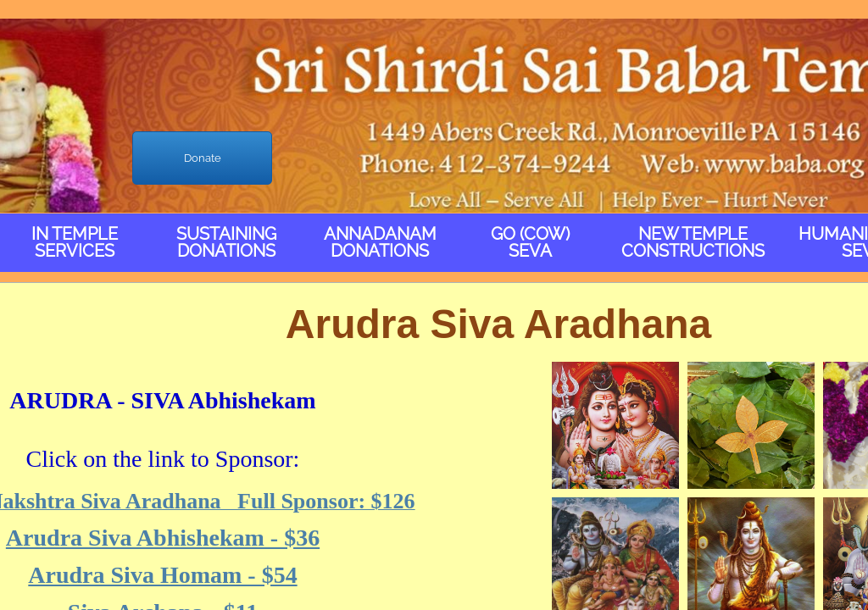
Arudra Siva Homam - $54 (162, 575)
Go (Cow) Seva (530, 242)
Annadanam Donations (380, 242)
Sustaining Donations (226, 242)
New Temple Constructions (693, 242)
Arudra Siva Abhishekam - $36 (163, 538)
